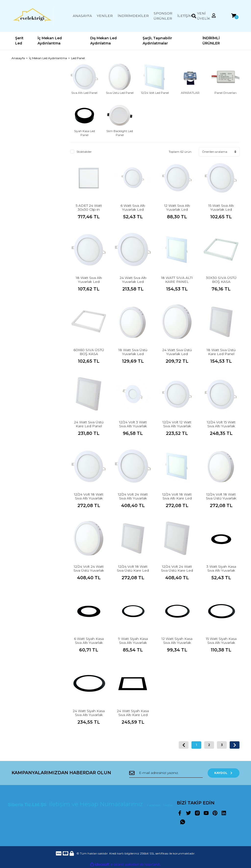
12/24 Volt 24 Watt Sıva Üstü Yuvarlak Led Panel (89, 570)
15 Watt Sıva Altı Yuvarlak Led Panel (221, 209)
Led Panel (78, 58)
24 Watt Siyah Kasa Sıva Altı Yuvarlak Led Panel (89, 715)
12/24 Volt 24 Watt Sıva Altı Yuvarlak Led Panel (133, 498)
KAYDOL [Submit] (224, 773)
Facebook (154, 805)
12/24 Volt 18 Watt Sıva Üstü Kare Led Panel (133, 570)
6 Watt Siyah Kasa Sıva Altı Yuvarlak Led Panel (89, 643)
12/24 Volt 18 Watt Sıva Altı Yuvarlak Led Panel (89, 498)
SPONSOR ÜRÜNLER (163, 16)
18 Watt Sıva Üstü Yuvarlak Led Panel (133, 354)
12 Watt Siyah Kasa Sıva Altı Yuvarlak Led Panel (177, 643)
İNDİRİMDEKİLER (133, 16)
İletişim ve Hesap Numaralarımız (97, 804)
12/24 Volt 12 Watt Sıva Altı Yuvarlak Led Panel (177, 426)
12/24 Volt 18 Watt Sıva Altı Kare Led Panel (177, 498)
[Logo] (32, 16)
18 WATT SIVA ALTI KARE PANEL (177, 280)
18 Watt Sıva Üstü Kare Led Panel (221, 352)
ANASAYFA (82, 16)
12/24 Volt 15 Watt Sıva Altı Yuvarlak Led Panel (221, 426)
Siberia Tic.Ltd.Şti (28, 805)
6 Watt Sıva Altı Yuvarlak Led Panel (133, 209)
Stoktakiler (84, 152)
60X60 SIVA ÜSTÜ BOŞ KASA (89, 352)
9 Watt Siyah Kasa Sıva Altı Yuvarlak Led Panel (133, 643)
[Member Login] (214, 16)
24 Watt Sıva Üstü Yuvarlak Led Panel (177, 354)
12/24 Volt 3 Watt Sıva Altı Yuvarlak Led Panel (133, 426)
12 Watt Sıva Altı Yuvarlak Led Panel (177, 209)
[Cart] (234, 16)
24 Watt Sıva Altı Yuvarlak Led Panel (133, 282)
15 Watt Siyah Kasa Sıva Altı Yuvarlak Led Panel (221, 643)
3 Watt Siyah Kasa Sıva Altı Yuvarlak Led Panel (221, 570)
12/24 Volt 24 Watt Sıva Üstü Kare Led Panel (177, 570)
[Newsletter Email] (166, 773)
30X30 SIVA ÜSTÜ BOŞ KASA (221, 280)
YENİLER (105, 16)
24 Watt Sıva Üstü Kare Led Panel (89, 424)
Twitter (168, 805)
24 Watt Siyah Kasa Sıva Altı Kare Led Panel (133, 715)
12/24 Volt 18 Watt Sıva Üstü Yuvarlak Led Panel (221, 498)
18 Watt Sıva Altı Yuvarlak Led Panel (89, 282)
